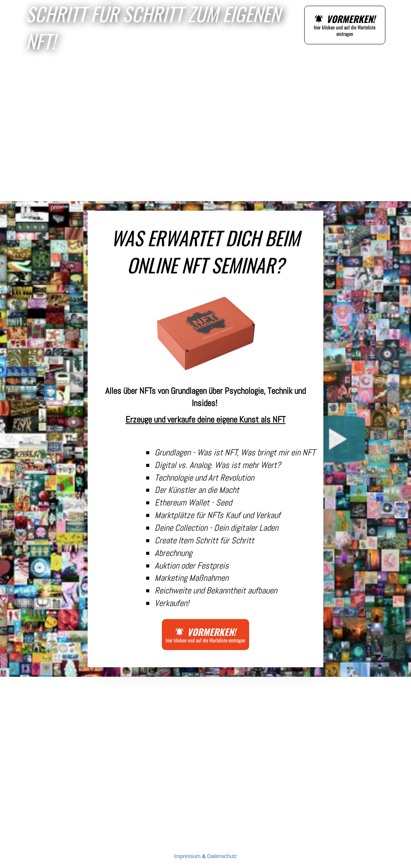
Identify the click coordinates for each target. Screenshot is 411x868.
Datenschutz (222, 856)
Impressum (187, 856)
